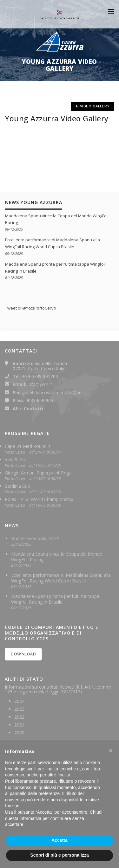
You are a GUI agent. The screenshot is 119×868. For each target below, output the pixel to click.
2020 (19, 733)
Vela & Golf (16, 459)
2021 (19, 725)
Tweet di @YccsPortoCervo (31, 308)
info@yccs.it (40, 384)
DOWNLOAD (23, 654)
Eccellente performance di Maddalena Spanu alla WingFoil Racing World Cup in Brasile (61, 578)
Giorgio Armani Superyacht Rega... (40, 473)
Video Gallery (93, 106)
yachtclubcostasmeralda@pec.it (55, 392)
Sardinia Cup (17, 486)
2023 (19, 709)
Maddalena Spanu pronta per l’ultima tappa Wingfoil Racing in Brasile (55, 599)
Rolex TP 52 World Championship (39, 499)
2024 (19, 701)
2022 (19, 717)
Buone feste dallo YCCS (35, 538)
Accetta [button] (60, 840)
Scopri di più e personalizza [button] (59, 855)
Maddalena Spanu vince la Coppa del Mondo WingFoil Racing (57, 557)
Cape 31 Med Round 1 (28, 446)
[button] (111, 750)
